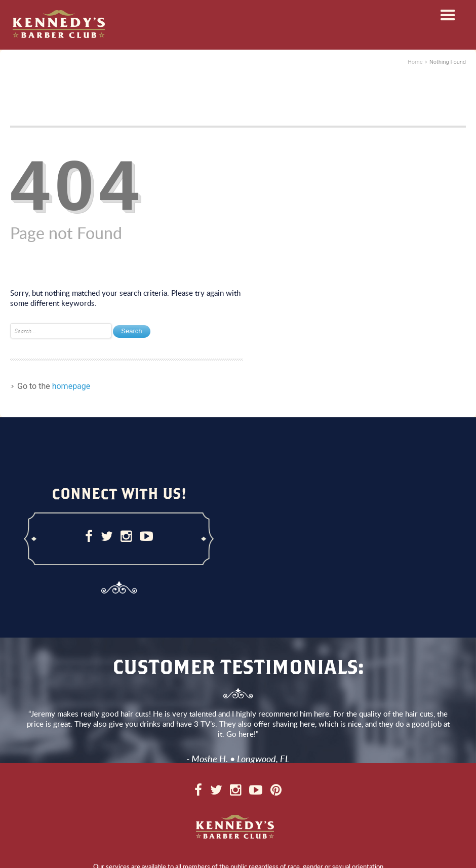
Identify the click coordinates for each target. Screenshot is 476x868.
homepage (71, 386)
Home (415, 62)
